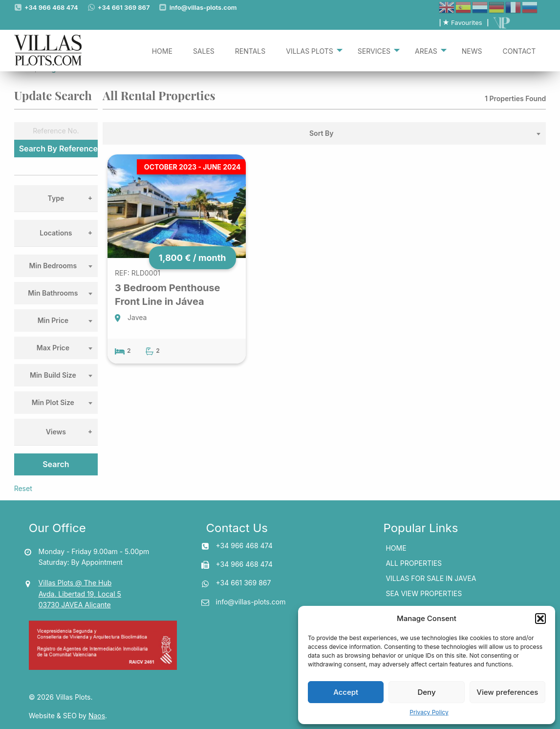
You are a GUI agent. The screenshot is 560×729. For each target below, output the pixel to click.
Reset (23, 488)
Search (56, 464)
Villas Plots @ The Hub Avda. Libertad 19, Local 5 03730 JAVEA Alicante (80, 594)
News (472, 50)
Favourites (462, 22)
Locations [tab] (56, 233)
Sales (204, 50)
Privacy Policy (429, 712)
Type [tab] (56, 198)
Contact (519, 50)
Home (162, 50)
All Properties (414, 563)
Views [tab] (56, 432)
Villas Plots (310, 50)
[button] (540, 619)
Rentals (250, 50)
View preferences (507, 692)
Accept (346, 692)
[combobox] (56, 266)
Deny (426, 692)
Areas (426, 50)
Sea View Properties (424, 593)
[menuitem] (162, 50)
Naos (97, 716)
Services (374, 50)
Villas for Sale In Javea (431, 578)
